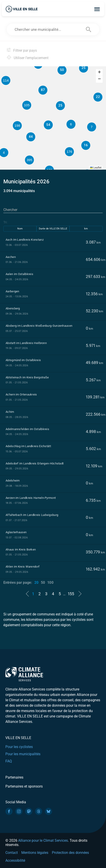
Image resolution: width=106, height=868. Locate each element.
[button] (92, 127)
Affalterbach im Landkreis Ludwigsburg (32, 515)
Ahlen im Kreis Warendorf (23, 567)
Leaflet (96, 168)
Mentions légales (35, 853)
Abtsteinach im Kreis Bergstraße (27, 377)
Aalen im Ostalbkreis (19, 274)
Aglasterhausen (16, 532)
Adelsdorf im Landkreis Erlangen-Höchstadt (35, 463)
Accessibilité (15, 860)
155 (71, 594)
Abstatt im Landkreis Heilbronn (26, 343)
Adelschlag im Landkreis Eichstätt (28, 446)
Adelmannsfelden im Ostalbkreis (27, 429)
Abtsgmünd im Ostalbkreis (23, 360)
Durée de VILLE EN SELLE (53, 229)
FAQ (9, 761)
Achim (10, 412)
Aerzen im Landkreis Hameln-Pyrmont (31, 498)
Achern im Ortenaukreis (21, 394)
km (86, 229)
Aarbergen (12, 291)
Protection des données (70, 853)
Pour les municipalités (23, 754)
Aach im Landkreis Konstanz (25, 240)
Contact (12, 853)
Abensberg (13, 308)
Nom (20, 229)
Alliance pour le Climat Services (43, 840)
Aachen (11, 257)
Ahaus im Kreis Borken (21, 549)
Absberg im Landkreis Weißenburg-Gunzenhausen (39, 326)
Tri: (5, 222)
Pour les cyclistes (19, 747)
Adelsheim (13, 481)
